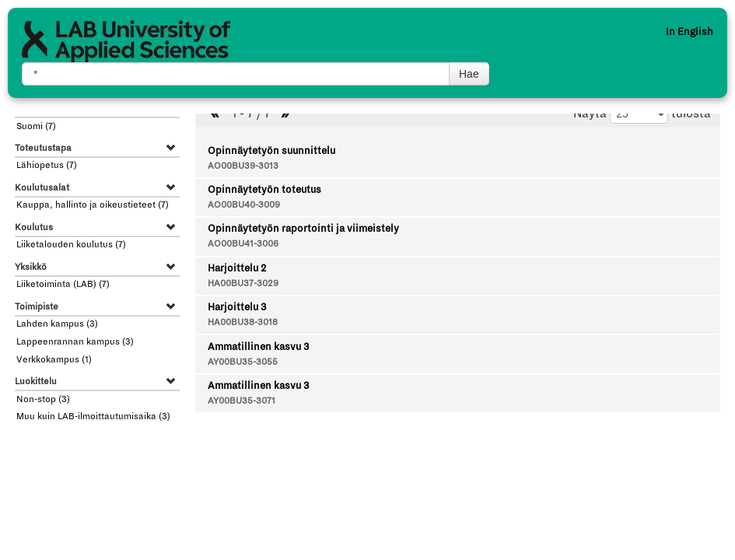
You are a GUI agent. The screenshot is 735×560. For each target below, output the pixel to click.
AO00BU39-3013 (243, 166)
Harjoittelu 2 (237, 268)
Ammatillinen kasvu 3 (258, 347)
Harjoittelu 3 (237, 307)
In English (689, 32)
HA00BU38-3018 (243, 322)
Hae (469, 74)
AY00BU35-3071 (241, 401)
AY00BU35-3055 (243, 362)
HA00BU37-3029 (243, 283)
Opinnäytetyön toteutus (264, 190)
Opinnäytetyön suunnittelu (271, 151)
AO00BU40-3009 (244, 205)
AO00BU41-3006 (243, 244)
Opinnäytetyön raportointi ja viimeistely (303, 229)
